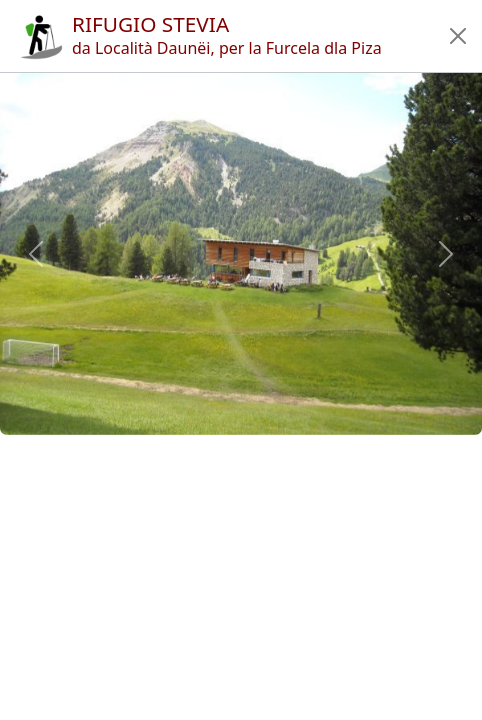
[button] (458, 36)
